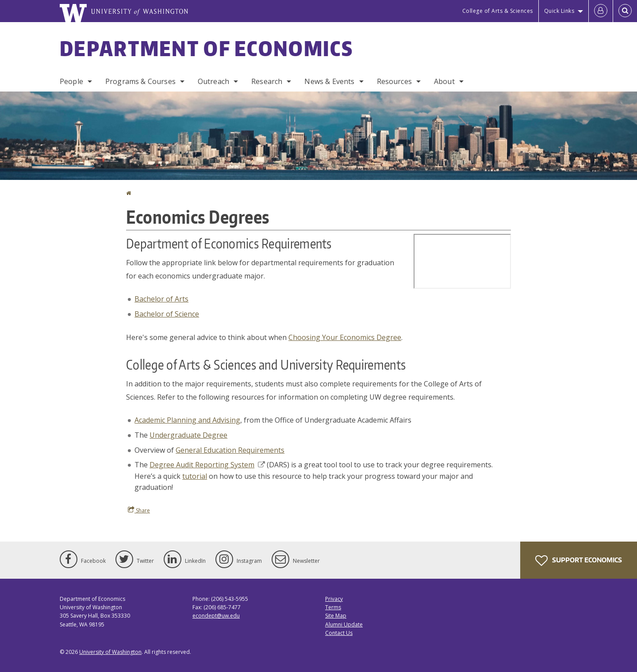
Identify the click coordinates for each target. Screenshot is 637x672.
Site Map (336, 616)
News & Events (329, 81)
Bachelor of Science (167, 314)
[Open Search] (625, 11)
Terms (333, 607)
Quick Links (559, 11)
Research (267, 81)
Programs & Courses (140, 81)
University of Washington (110, 652)
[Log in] (601, 11)
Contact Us (339, 633)
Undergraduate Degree (188, 435)
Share (139, 510)
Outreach (213, 81)
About (444, 81)
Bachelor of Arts (161, 299)
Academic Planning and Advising (187, 420)
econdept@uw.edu (216, 616)
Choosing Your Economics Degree (345, 337)
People (71, 81)
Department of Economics (206, 48)
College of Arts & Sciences (498, 11)
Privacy (334, 599)
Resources (394, 81)
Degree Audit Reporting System (207, 465)
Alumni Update (344, 624)
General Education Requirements (230, 450)
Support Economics (579, 561)
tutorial (195, 476)
